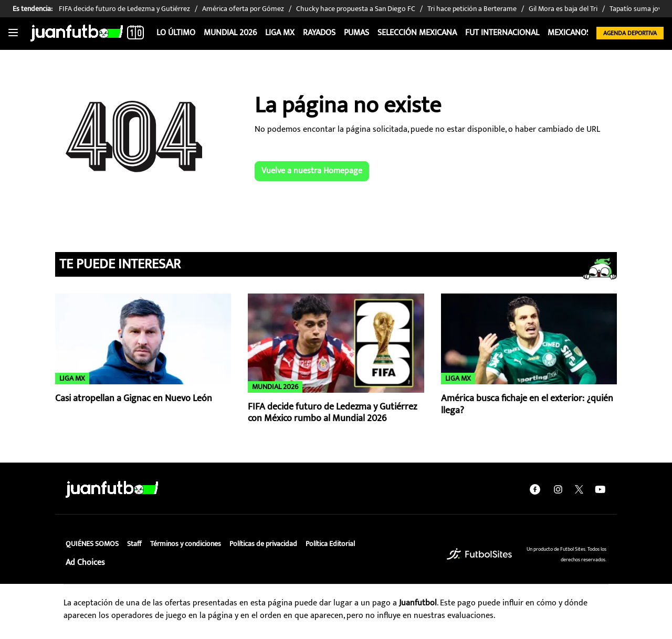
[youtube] (600, 489)
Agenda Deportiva (630, 33)
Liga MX (280, 33)
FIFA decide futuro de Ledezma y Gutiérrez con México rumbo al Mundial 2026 (332, 413)
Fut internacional (502, 33)
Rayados (319, 33)
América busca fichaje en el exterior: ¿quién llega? (527, 405)
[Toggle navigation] (13, 33)
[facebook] (535, 489)
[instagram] (558, 489)
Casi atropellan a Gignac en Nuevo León (134, 399)
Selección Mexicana (417, 33)
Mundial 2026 (230, 33)
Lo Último (176, 33)
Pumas (356, 33)
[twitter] (579, 489)
